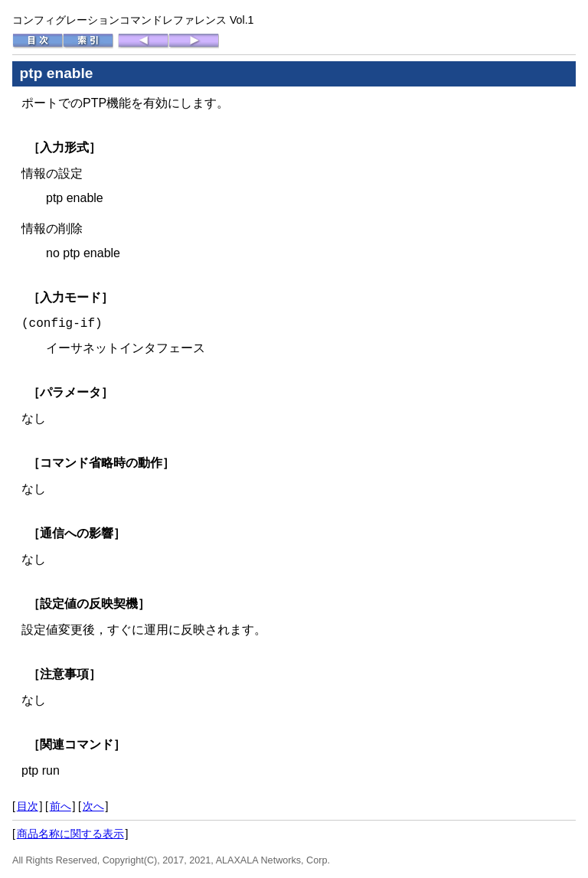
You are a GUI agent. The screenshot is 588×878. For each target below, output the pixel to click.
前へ (60, 806)
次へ (93, 806)
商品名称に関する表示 (70, 834)
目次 (28, 806)
